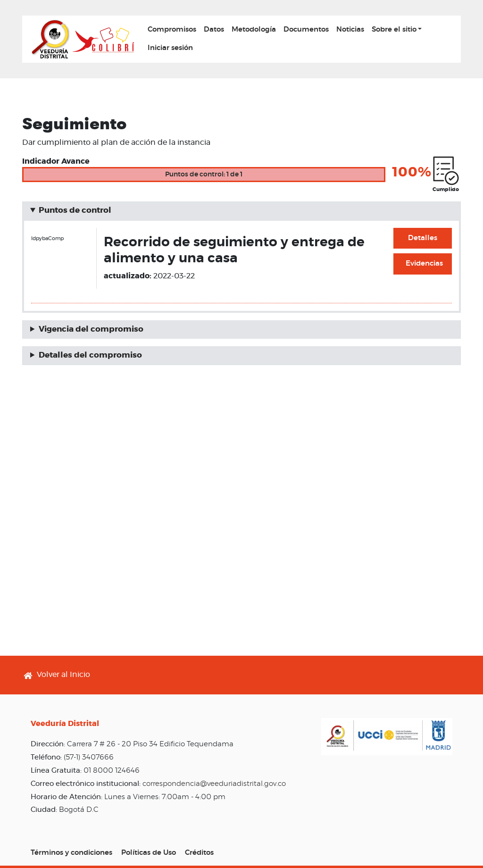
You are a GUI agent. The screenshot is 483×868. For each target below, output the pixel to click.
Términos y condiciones (71, 853)
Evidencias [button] (424, 263)
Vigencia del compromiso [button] (91, 329)
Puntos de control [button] (75, 210)
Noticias (350, 29)
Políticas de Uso (149, 853)
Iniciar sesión (170, 48)
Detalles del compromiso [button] (90, 355)
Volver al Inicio (63, 675)
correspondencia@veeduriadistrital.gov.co (214, 784)
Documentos (306, 29)
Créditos (199, 853)
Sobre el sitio (394, 29)
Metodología (254, 29)
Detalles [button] (423, 238)
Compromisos (172, 29)
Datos (214, 29)
